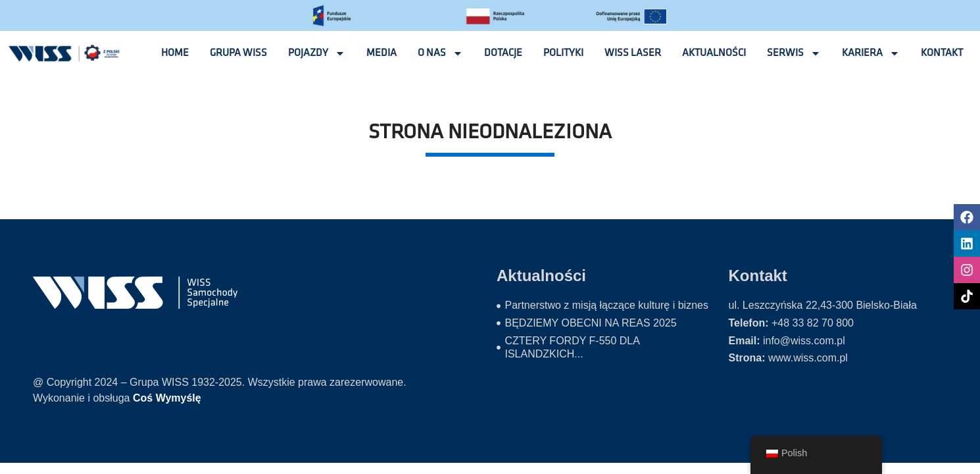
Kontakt (942, 53)
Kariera (871, 53)
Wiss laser (633, 53)
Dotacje (503, 53)
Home (175, 53)
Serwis (794, 53)
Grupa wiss (238, 53)
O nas (440, 53)
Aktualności (714, 53)
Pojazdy (317, 53)
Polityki (563, 53)
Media (381, 53)
